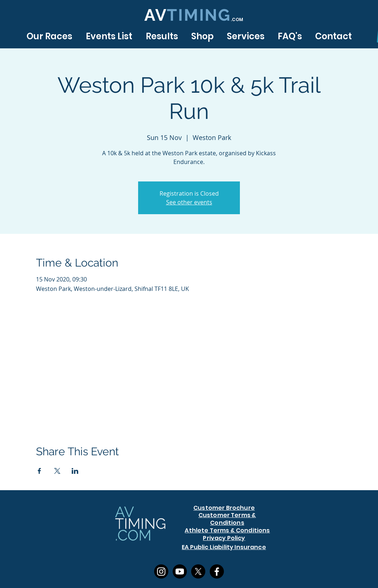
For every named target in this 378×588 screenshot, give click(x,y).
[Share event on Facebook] (39, 471)
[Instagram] (161, 571)
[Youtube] (180, 571)
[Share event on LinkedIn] (75, 471)
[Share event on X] (57, 471)
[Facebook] (217, 571)
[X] (198, 571)
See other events (189, 202)
